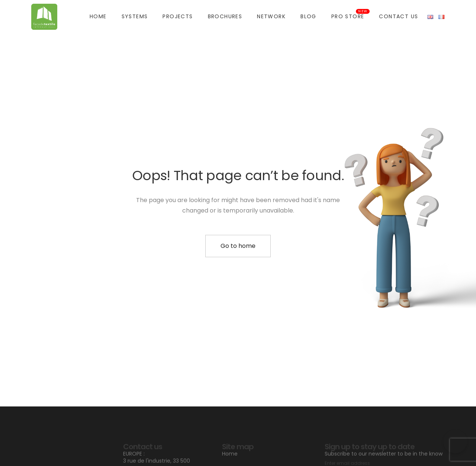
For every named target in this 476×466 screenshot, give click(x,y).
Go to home (238, 246)
